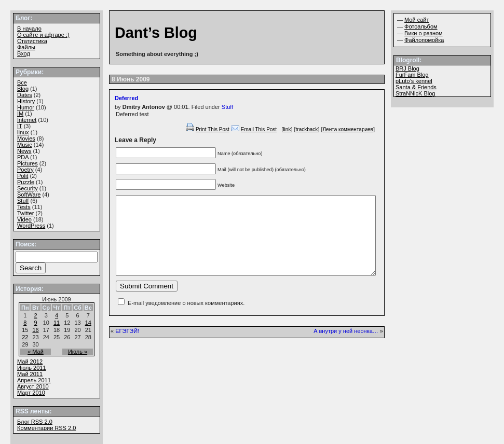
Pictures (28, 163)
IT (20, 126)
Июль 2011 (32, 368)
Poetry (25, 170)
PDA (23, 157)
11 (57, 323)
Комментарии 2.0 (46, 428)
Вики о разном (424, 33)
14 (88, 323)
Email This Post (259, 129)
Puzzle (26, 182)
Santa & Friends (416, 87)
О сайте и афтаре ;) (43, 35)
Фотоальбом (421, 26)
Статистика (32, 41)
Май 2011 (30, 374)
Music (25, 145)
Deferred (126, 98)
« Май (36, 352)
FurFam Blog (412, 75)
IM (20, 114)
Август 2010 (33, 386)
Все (22, 82)
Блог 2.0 (35, 422)
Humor (26, 107)
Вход (24, 53)
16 (35, 330)
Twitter (25, 213)
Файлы (26, 47)
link (287, 129)
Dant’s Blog (156, 33)
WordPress (31, 226)
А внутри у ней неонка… (346, 346)
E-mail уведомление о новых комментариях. (186, 318)
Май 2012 (30, 362)
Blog (23, 89)
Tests (24, 207)
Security (28, 188)
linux (23, 132)
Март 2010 (31, 393)
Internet (27, 120)
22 (25, 337)
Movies (26, 138)
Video (24, 219)
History (26, 101)
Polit (23, 176)
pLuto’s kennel (414, 81)
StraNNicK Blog (415, 93)
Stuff (227, 107)
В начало (29, 29)
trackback (307, 129)
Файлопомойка (424, 40)
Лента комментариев (348, 129)
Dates (25, 95)
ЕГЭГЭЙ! (127, 346)
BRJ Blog (407, 68)
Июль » (78, 352)
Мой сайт (417, 20)
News (24, 151)
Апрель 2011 (34, 380)
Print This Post (213, 129)
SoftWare (29, 195)
